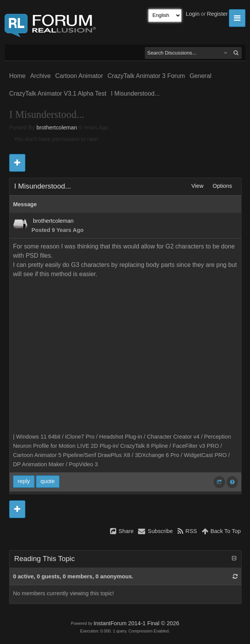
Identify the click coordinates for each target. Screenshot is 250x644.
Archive (40, 76)
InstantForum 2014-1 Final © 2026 (136, 623)
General (200, 76)
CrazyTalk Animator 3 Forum (146, 76)
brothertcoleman (57, 127)
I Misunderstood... (135, 94)
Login (193, 14)
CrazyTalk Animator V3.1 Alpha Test (58, 94)
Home (17, 76)
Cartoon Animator (79, 76)
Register (217, 14)
